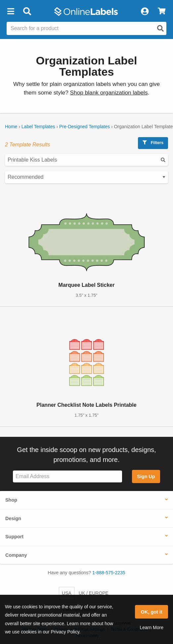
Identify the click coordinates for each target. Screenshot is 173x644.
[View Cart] (162, 12)
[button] (11, 12)
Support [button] (14, 537)
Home (11, 127)
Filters (153, 143)
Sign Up (146, 476)
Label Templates (38, 127)
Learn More (151, 627)
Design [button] (13, 518)
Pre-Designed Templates (85, 127)
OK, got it (152, 612)
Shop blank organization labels (109, 93)
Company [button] (16, 555)
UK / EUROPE (94, 593)
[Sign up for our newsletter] (67, 477)
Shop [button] (11, 500)
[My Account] (145, 12)
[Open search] (160, 28)
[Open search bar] (27, 12)
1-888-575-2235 (109, 573)
